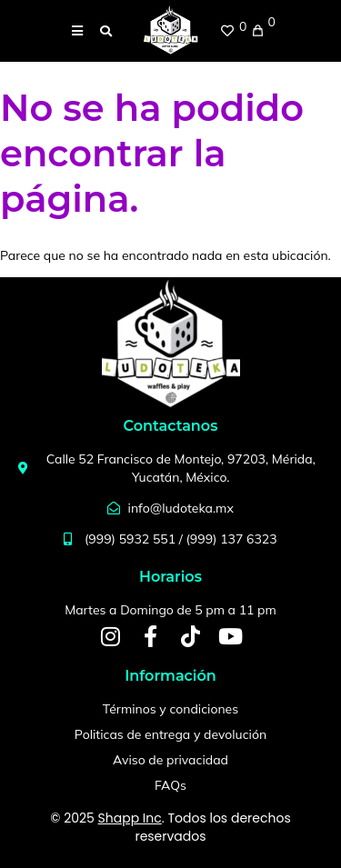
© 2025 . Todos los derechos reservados (170, 827)
